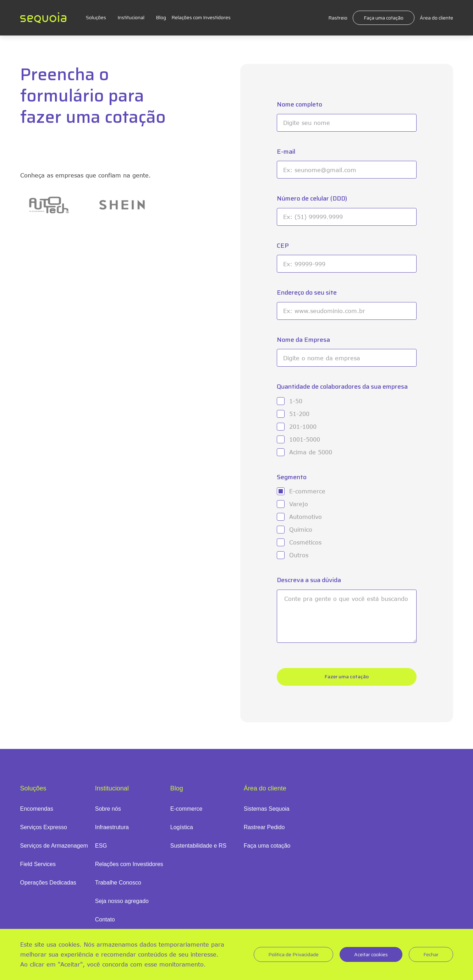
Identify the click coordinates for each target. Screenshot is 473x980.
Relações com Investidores (201, 17)
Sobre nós (108, 809)
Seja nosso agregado (122, 901)
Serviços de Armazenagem (54, 846)
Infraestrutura (112, 827)
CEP (283, 246)
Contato (105, 919)
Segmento (292, 477)
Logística (182, 827)
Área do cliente (436, 18)
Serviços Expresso (44, 827)
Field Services (38, 864)
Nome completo (299, 105)
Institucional (131, 17)
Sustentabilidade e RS (198, 846)
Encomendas (37, 809)
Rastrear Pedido (264, 827)
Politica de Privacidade (293, 954)
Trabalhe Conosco (118, 883)
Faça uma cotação (384, 18)
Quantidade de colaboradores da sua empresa (342, 387)
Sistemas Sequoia (267, 809)
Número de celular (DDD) (312, 199)
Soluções (96, 17)
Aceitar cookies (371, 954)
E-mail (286, 152)
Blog (161, 17)
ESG (101, 846)
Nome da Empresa (303, 340)
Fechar (431, 954)
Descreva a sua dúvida (309, 580)
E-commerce (186, 809)
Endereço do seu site (307, 293)
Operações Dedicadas (48, 883)
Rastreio (338, 18)
